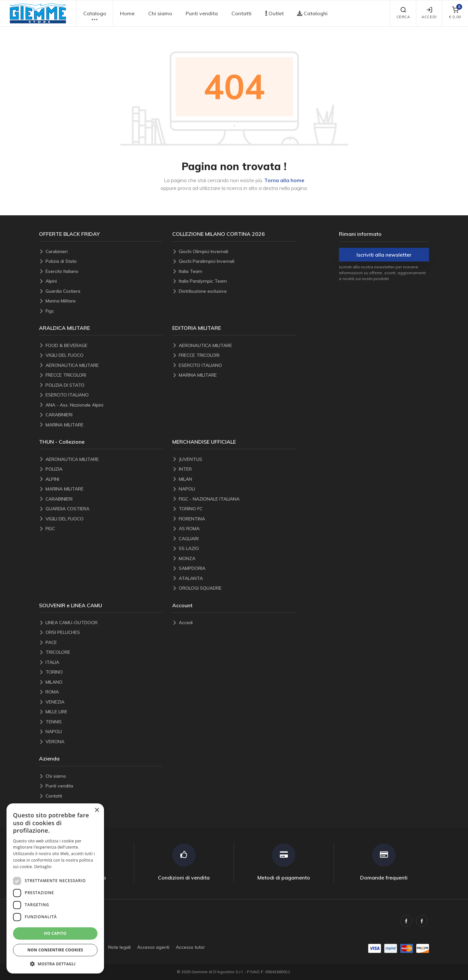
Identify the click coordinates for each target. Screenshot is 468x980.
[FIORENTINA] (237, 519)
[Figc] (104, 311)
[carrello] (455, 13)
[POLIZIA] (104, 469)
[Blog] (104, 806)
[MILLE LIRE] (104, 712)
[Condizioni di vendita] (184, 862)
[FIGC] (104, 529)
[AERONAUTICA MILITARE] (104, 365)
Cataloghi (312, 13)
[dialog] (55, 888)
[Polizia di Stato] (104, 261)
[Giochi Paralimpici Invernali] (237, 261)
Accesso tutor (190, 947)
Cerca (403, 13)
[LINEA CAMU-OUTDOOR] (104, 623)
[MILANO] (104, 682)
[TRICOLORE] (104, 652)
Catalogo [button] (95, 17)
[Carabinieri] (104, 252)
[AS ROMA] (237, 529)
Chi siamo (160, 13)
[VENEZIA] (104, 702)
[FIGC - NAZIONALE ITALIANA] (237, 499)
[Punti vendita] (104, 786)
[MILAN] (237, 479)
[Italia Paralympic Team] (237, 281)
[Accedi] (237, 623)
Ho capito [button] (55, 933)
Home (127, 13)
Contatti (241, 13)
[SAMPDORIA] (237, 568)
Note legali (119, 947)
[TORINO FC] (237, 509)
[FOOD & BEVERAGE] (104, 346)
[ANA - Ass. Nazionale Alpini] (104, 405)
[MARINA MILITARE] (104, 425)
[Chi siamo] (104, 776)
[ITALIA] (104, 662)
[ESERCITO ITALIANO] (104, 395)
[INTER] (237, 469)
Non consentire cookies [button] (55, 950)
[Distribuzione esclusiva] (237, 291)
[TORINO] (104, 672)
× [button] (97, 810)
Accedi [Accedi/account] (429, 13)
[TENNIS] (104, 722)
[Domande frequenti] (384, 862)
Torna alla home (284, 180)
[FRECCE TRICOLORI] (104, 375)
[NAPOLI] (237, 489)
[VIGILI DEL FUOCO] (104, 355)
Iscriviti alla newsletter (384, 255)
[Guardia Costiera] (104, 291)
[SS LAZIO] (237, 549)
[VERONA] (104, 742)
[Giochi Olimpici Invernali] (237, 252)
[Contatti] (104, 796)
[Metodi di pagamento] (284, 862)
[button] (38, 13)
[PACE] (104, 643)
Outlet (274, 13)
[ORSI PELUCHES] (104, 632)
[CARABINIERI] (104, 415)
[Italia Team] (237, 271)
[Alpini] (104, 281)
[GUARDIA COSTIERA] (104, 509)
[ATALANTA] (237, 578)
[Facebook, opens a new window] (406, 921)
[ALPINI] (104, 479)
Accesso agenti (153, 947)
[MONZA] (237, 559)
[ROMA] (104, 692)
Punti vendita (202, 13)
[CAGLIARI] (237, 539)
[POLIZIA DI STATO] (104, 385)
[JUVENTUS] (237, 459)
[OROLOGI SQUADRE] (237, 588)
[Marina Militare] (104, 301)
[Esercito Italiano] (104, 271)
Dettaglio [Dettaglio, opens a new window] (43, 867)
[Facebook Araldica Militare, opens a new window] (422, 921)
